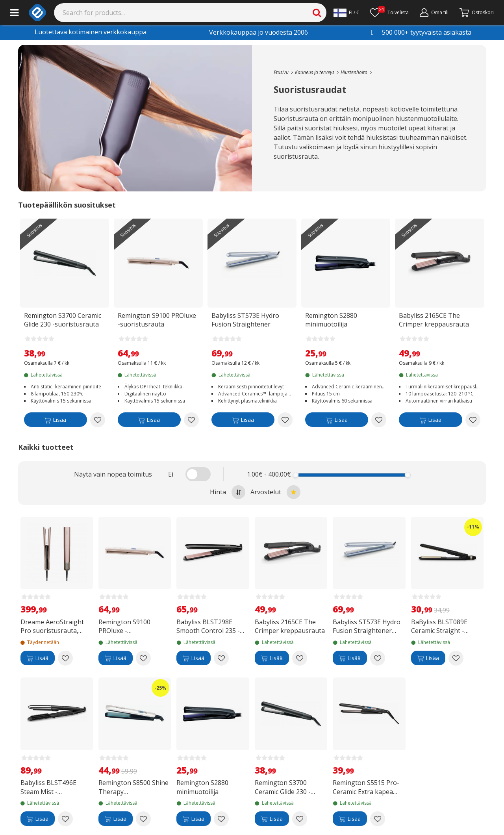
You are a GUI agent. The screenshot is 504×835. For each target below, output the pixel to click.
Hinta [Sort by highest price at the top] (228, 492)
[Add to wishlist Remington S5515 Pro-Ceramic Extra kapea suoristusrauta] (378, 819)
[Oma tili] (434, 13)
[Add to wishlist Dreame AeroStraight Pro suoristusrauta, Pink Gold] (65, 658)
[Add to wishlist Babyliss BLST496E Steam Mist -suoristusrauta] (65, 819)
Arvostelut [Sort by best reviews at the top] (275, 492)
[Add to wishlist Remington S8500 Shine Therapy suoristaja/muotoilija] (143, 819)
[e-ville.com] (37, 13)
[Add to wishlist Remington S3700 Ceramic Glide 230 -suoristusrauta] (98, 420)
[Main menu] (14, 13)
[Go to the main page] (281, 72)
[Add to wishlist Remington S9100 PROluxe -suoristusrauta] (191, 420)
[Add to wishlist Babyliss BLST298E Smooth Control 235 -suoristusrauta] (221, 658)
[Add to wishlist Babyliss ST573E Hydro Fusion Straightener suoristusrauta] (285, 420)
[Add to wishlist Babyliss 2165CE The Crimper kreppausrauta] (473, 420)
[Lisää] (56, 421)
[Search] (190, 13)
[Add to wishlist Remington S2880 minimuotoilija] (379, 420)
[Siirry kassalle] (477, 13)
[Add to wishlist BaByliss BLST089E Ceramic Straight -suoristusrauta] (456, 658)
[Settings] (346, 13)
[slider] (296, 475)
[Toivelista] (389, 13)
